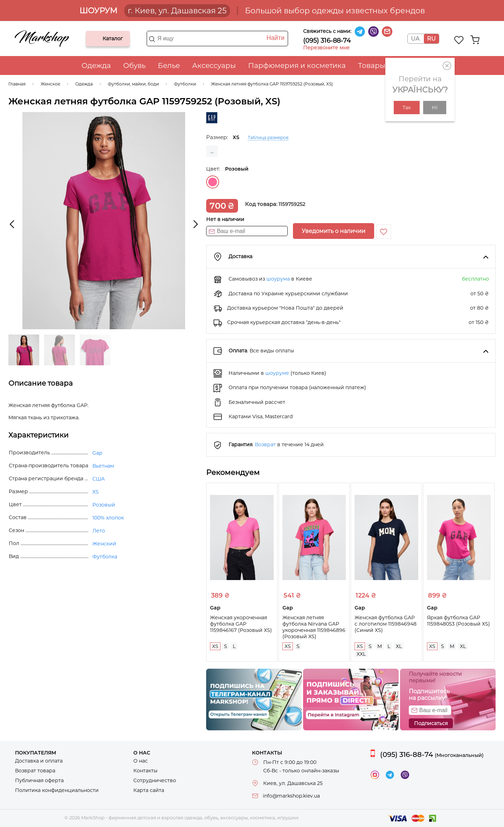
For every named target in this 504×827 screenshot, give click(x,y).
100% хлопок (108, 518)
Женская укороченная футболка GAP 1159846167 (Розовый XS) (241, 624)
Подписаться (431, 723)
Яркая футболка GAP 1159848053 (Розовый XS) (458, 621)
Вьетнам (103, 466)
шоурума (278, 279)
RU (431, 39)
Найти (275, 38)
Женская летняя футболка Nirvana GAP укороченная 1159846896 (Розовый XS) (314, 627)
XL (399, 646)
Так (407, 108)
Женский (104, 544)
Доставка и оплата (39, 761)
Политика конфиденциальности (57, 790)
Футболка (105, 557)
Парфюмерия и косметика (297, 66)
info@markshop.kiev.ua (291, 796)
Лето (99, 531)
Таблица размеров (268, 137)
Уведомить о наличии (334, 231)
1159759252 (292, 204)
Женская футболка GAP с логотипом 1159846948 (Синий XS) (386, 624)
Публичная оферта (39, 780)
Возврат (265, 444)
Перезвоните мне (326, 48)
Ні (435, 108)
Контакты (145, 771)
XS (215, 646)
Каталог (97, 39)
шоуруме (277, 373)
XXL (361, 654)
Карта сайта (149, 790)
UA (415, 39)
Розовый (213, 182)
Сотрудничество (155, 780)
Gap (97, 453)
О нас (141, 761)
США (99, 479)
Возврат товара (35, 771)
